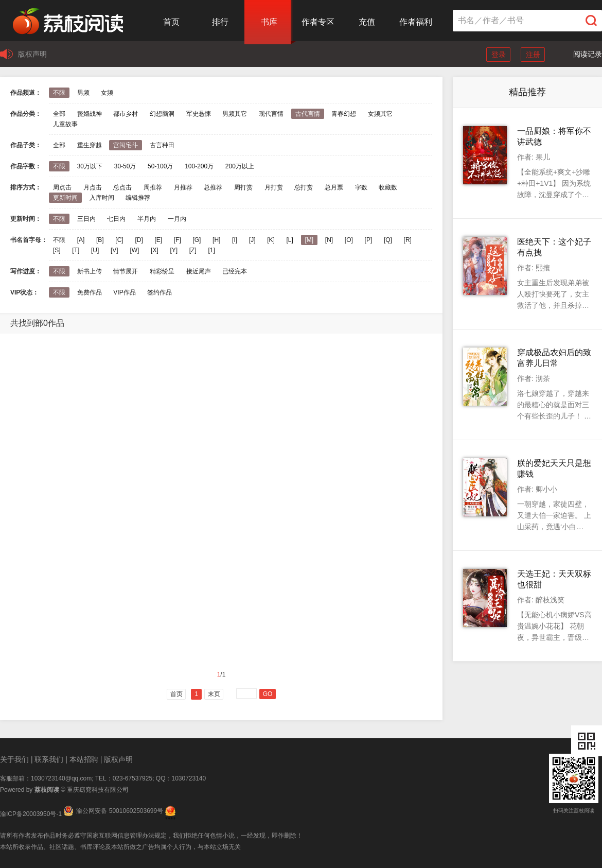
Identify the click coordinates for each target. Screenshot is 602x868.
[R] (408, 240)
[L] (289, 240)
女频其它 (380, 114)
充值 (367, 22)
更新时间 (65, 198)
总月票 (334, 187)
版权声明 (32, 54)
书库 (269, 22)
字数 (361, 187)
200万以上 (240, 166)
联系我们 (49, 759)
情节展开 (126, 271)
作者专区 (318, 22)
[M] (309, 240)
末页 (214, 694)
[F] (178, 240)
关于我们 (14, 759)
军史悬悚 (199, 114)
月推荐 (183, 187)
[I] (235, 240)
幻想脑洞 (162, 114)
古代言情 (308, 114)
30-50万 (125, 166)
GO (268, 694)
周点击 (62, 187)
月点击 (93, 187)
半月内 (147, 219)
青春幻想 (344, 114)
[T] (76, 250)
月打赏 (274, 187)
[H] (216, 240)
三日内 (86, 219)
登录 (499, 55)
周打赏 (243, 187)
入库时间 (102, 198)
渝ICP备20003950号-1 (31, 814)
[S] (57, 250)
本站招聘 (84, 759)
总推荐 (213, 187)
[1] (211, 250)
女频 (107, 93)
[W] (134, 250)
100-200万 (199, 166)
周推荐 (153, 187)
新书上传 (90, 271)
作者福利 (416, 22)
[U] (95, 250)
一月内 (177, 219)
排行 (220, 22)
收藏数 (388, 187)
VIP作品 (124, 292)
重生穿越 (90, 145)
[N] (329, 240)
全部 (59, 114)
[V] (114, 250)
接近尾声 (199, 271)
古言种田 (162, 145)
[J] (252, 240)
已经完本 (235, 271)
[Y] (174, 250)
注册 (533, 55)
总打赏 (304, 187)
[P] (369, 240)
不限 (59, 93)
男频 (83, 93)
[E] (158, 240)
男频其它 (235, 114)
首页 (171, 22)
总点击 (122, 187)
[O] (349, 240)
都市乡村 (126, 114)
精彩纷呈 (162, 271)
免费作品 (90, 292)
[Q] (388, 240)
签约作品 (160, 292)
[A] (81, 240)
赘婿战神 (90, 114)
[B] (100, 240)
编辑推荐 (138, 198)
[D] (139, 240)
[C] (119, 240)
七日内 (116, 219)
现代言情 (271, 114)
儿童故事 (65, 124)
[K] (271, 240)
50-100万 (160, 166)
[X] (155, 250)
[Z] (193, 250)
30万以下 (90, 166)
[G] (197, 240)
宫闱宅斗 (126, 145)
